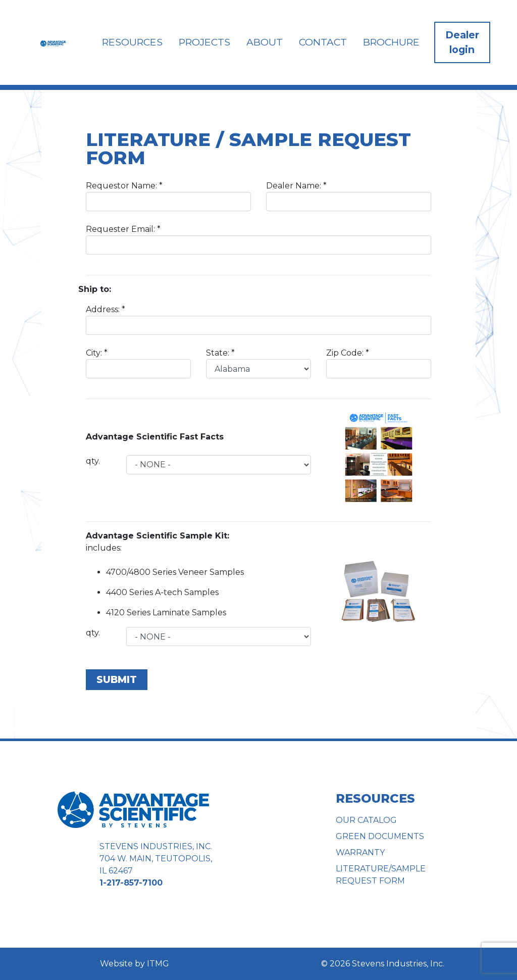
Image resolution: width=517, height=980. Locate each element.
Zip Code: (379, 363)
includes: (158, 542)
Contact (323, 42)
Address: (258, 320)
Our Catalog (366, 820)
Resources (132, 42)
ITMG (158, 964)
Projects (204, 42)
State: (258, 363)
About (265, 42)
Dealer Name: (349, 196)
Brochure (391, 42)
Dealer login (462, 42)
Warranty (360, 852)
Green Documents (380, 836)
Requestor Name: (168, 196)
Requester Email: (258, 239)
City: (138, 363)
